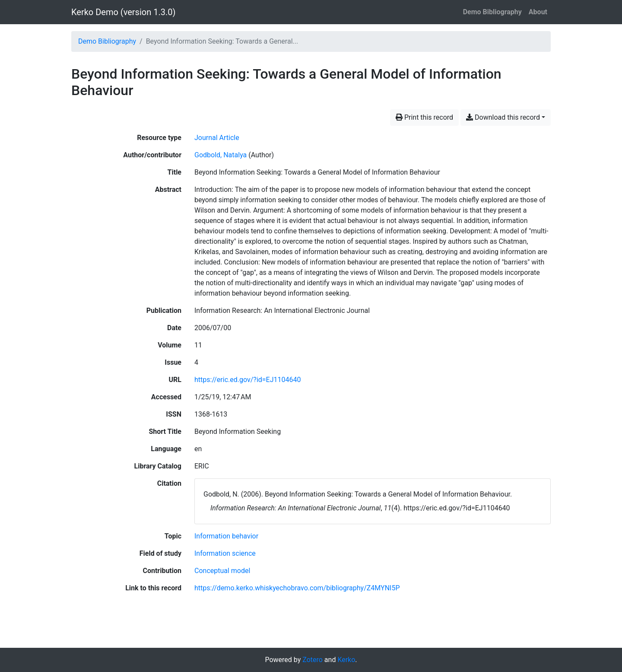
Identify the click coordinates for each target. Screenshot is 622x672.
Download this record (503, 117)
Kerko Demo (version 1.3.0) (123, 12)
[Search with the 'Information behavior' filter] (226, 536)
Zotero (313, 660)
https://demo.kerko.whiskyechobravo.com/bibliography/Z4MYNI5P (297, 588)
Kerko (346, 660)
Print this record (424, 117)
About (538, 12)
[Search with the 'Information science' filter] (225, 553)
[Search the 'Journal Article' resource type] (217, 138)
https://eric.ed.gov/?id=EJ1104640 (248, 380)
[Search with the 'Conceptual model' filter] (222, 571)
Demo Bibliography (492, 12)
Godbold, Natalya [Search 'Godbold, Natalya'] (221, 155)
